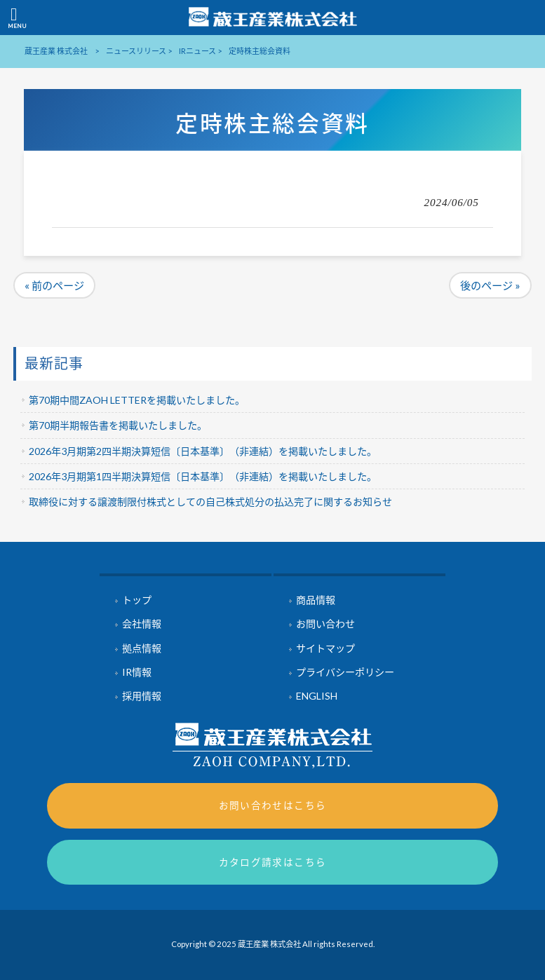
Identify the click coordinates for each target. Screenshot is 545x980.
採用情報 (142, 696)
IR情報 (137, 672)
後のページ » (490, 285)
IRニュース (197, 51)
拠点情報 (142, 648)
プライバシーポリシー (345, 672)
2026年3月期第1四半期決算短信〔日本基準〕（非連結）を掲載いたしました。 (203, 476)
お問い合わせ (325, 624)
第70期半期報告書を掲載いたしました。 (118, 425)
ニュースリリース (136, 51)
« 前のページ (54, 285)
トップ (137, 600)
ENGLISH (317, 696)
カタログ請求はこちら (273, 862)
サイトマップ (325, 648)
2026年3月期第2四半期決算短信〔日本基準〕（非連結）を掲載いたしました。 (203, 451)
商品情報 (316, 600)
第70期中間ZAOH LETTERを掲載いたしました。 (137, 400)
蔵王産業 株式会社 (56, 51)
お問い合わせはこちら (273, 805)
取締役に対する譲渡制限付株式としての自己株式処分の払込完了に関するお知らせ (210, 502)
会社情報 (142, 624)
